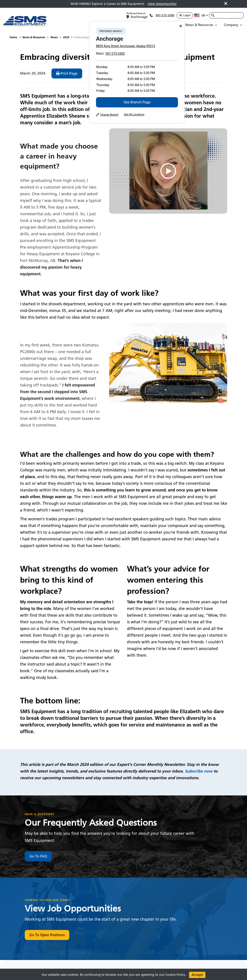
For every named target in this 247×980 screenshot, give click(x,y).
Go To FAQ (38, 856)
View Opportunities (162, 4)
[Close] (181, 26)
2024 (66, 37)
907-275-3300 (115, 54)
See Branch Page (137, 102)
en (201, 15)
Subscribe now (199, 771)
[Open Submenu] (202, 25)
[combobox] (226, 15)
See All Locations (134, 115)
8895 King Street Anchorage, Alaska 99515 (126, 46)
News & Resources (34, 37)
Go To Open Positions (47, 935)
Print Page (67, 73)
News (54, 37)
